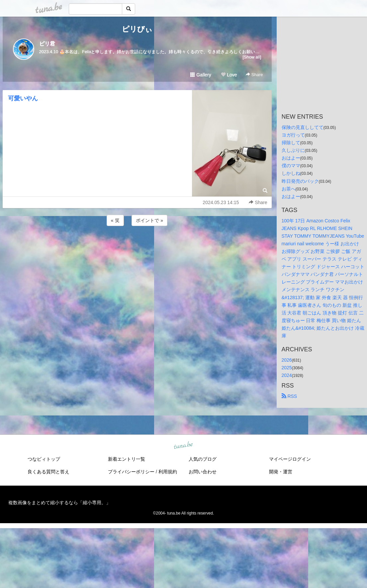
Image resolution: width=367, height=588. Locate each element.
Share (254, 75)
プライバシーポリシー (131, 472)
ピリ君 (47, 44)
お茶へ (289, 189)
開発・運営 (281, 472)
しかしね (291, 173)
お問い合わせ (203, 472)
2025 (287, 368)
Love (229, 75)
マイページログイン (290, 459)
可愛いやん (23, 98)
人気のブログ (203, 459)
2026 (287, 360)
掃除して (291, 143)
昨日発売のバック (300, 181)
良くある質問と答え (48, 472)
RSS (289, 396)
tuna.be (183, 446)
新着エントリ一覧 (127, 459)
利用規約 (168, 472)
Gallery (201, 75)
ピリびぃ (137, 29)
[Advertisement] (137, 245)
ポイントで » (149, 220)
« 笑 (115, 220)
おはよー (291, 158)
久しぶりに (293, 150)
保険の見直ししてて (303, 127)
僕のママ (291, 166)
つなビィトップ (44, 459)
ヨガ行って (293, 135)
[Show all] (252, 57)
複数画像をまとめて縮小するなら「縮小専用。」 (59, 503)
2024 (287, 375)
